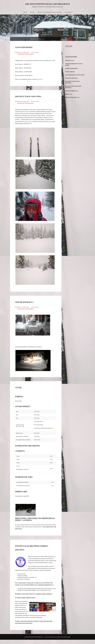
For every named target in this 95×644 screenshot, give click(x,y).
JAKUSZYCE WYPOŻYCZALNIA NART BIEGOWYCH (47, 4)
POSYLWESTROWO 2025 (72, 91)
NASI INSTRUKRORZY (30, 47)
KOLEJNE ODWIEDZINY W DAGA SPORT (74, 64)
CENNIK (25, 12)
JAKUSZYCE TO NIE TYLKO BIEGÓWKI (72, 82)
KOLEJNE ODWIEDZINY (72, 68)
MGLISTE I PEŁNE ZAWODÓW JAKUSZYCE (73, 87)
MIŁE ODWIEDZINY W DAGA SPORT (75, 75)
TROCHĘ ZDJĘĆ (68, 12)
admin (37, 52)
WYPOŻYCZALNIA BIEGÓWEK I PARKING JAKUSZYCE (49, 12)
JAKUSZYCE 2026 (70, 60)
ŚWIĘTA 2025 (69, 94)
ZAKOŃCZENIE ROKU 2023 (72, 97)
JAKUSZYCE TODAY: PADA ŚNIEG (33, 98)
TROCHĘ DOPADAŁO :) (31, 305)
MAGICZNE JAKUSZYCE (71, 78)
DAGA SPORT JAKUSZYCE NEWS (26, 54)
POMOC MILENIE (70, 72)
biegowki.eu (39, 79)
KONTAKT (32, 12)
